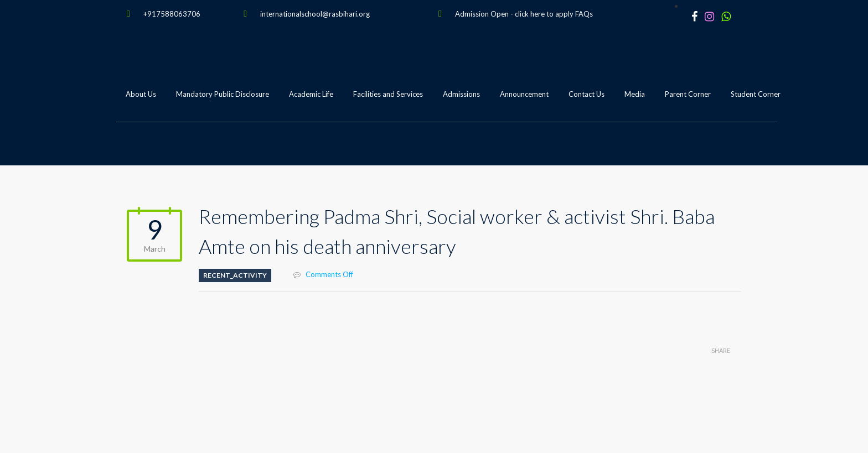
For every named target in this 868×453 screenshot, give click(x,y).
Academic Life (311, 94)
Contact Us (587, 94)
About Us (141, 94)
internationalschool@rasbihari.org (315, 14)
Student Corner (756, 94)
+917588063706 (172, 14)
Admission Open (482, 14)
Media (635, 94)
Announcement (524, 94)
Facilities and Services (388, 94)
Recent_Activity (235, 275)
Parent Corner (688, 94)
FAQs (584, 14)
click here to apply (544, 14)
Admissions (461, 94)
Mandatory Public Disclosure (223, 94)
